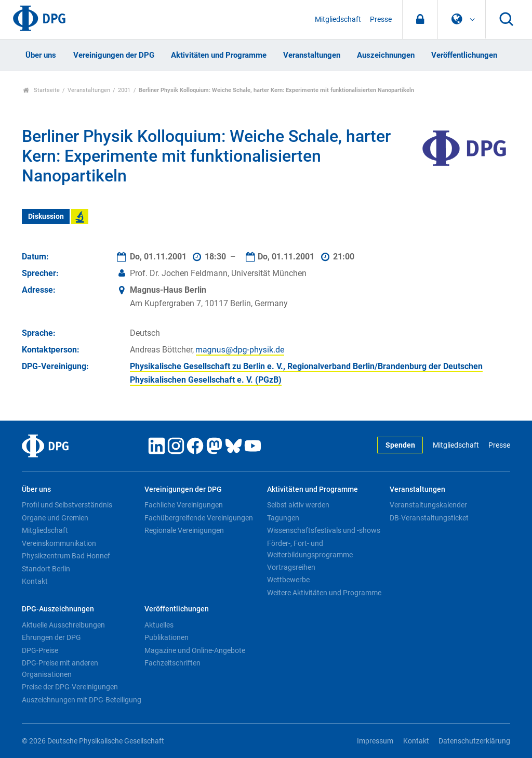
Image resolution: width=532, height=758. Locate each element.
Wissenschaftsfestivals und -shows (324, 530)
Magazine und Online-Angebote (195, 650)
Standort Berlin (46, 569)
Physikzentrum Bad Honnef (66, 556)
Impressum (375, 741)
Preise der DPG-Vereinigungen (70, 687)
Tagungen (283, 518)
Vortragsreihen (291, 567)
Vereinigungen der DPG (114, 55)
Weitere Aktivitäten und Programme (324, 593)
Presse (381, 19)
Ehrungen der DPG (51, 637)
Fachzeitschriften (172, 663)
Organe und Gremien (55, 518)
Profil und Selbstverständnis (67, 505)
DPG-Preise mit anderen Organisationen (60, 669)
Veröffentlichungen (464, 55)
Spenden (400, 445)
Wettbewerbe (288, 580)
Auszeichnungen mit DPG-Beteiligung (82, 700)
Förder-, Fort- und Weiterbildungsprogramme (310, 549)
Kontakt (35, 581)
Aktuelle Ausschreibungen (63, 625)
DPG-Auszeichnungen (58, 609)
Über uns (41, 55)
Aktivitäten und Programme (219, 55)
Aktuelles (159, 625)
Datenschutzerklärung (474, 741)
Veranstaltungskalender (428, 505)
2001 (124, 90)
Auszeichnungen (386, 55)
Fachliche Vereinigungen (184, 505)
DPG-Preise (40, 650)
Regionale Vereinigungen (184, 530)
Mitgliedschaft (338, 19)
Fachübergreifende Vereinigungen (199, 518)
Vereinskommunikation (59, 543)
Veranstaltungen (312, 55)
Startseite (41, 90)
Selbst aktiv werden (298, 505)
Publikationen (167, 637)
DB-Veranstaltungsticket (429, 518)
